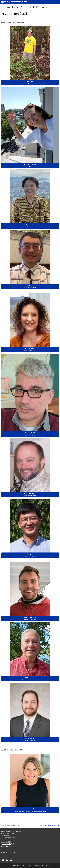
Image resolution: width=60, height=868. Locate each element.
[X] (11, 859)
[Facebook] (3, 859)
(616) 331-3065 (6, 842)
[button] (57, 2)
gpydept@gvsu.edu (7, 846)
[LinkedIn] (7, 859)
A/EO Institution (15, 866)
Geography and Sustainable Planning (24, 7)
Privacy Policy (27, 866)
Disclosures (36, 866)
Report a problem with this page (49, 825)
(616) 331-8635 (6, 844)
